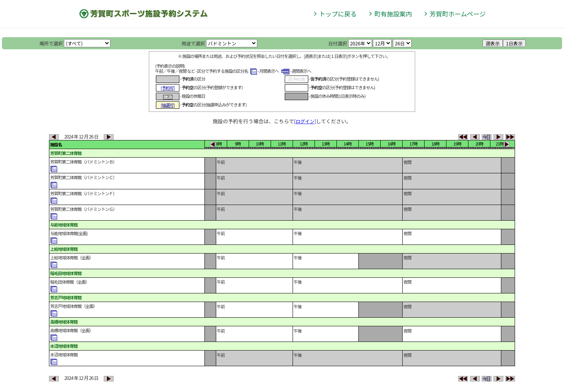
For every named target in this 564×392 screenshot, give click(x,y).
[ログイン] (305, 121)
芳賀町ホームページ (458, 14)
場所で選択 (51, 43)
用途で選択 (193, 43)
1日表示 (514, 43)
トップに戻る (338, 14)
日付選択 (338, 43)
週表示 (493, 43)
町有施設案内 (393, 14)
